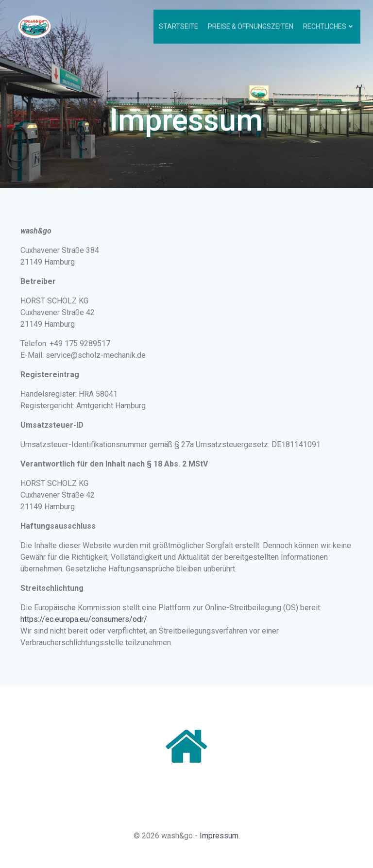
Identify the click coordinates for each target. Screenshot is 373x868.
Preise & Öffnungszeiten (252, 24)
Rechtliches (331, 24)
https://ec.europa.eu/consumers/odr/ (85, 623)
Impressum (219, 843)
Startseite (180, 24)
